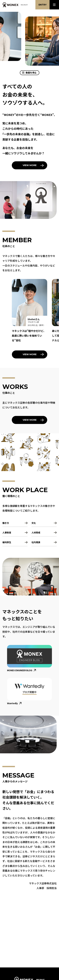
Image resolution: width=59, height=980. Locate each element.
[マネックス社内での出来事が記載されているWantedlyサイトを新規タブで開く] (29, 692)
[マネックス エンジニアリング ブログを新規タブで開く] (29, 659)
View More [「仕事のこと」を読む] (30, 420)
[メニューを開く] (54, 5)
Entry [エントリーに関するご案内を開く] (43, 5)
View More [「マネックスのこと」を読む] (30, 165)
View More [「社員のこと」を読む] (30, 354)
